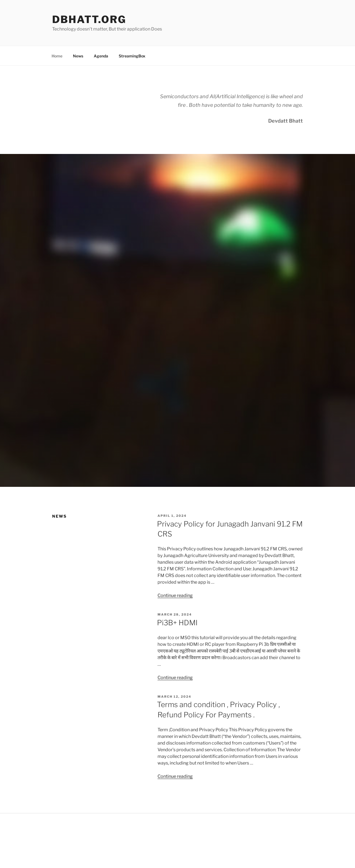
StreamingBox (132, 56)
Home (57, 56)
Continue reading (175, 595)
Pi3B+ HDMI (177, 623)
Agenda (101, 56)
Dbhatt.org (89, 19)
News (78, 56)
